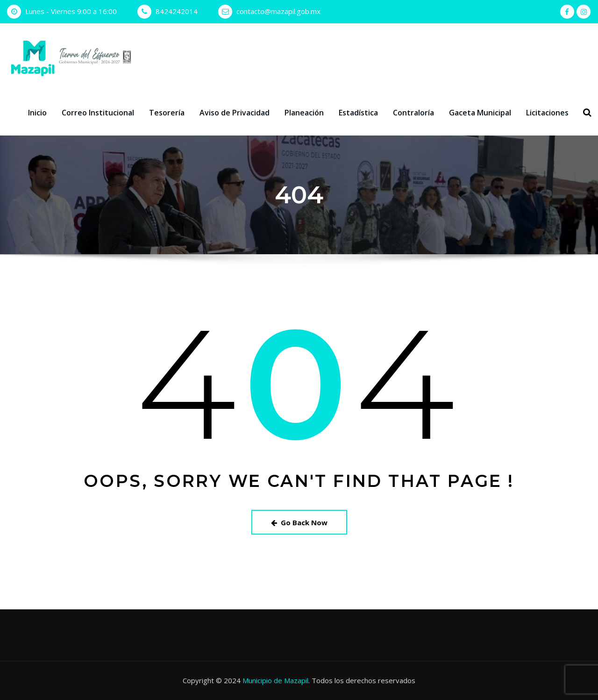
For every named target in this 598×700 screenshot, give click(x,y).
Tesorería (167, 113)
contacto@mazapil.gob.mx (278, 11)
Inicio (37, 113)
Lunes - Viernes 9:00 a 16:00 (71, 11)
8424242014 (177, 11)
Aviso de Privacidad (235, 113)
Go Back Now (299, 522)
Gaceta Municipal (480, 113)
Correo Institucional (98, 113)
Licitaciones (547, 113)
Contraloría (413, 113)
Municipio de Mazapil (275, 680)
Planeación (304, 113)
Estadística (358, 113)
